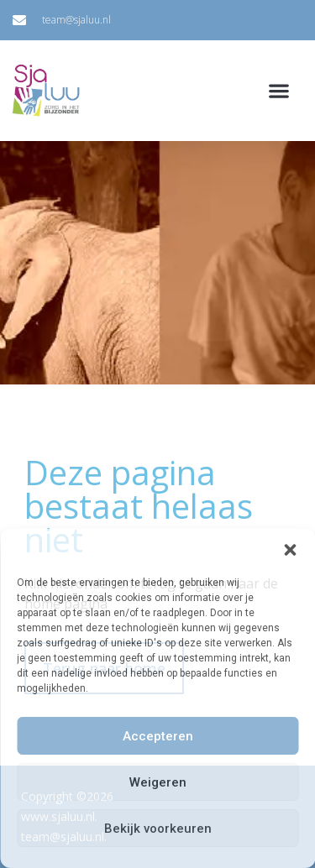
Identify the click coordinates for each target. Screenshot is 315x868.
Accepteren (158, 736)
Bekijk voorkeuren (158, 829)
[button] (290, 550)
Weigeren (158, 782)
